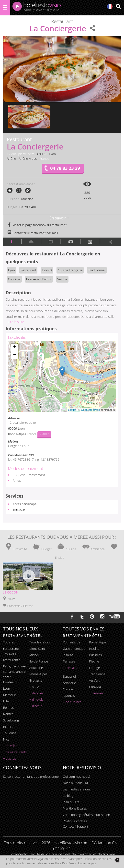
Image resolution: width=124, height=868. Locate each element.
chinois (68, 689)
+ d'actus (10, 758)
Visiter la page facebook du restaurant (37, 225)
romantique (72, 642)
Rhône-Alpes (28, 159)
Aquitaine (36, 668)
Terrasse (19, 510)
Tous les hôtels (40, 642)
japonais (69, 696)
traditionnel (98, 674)
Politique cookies (75, 821)
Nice (6, 739)
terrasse (69, 661)
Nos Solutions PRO (76, 783)
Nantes (8, 714)
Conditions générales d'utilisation (86, 815)
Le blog (68, 796)
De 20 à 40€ (28, 207)
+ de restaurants (15, 752)
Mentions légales (75, 808)
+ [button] (15, 347)
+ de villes (10, 746)
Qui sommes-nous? (77, 777)
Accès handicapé (25, 504)
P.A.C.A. (35, 687)
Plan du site (71, 802)
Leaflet (72, 410)
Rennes (8, 708)
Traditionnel (97, 270)
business (95, 655)
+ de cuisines (72, 702)
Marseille (10, 695)
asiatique (69, 683)
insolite (68, 655)
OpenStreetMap (90, 410)
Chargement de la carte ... (62, 376)
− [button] (15, 355)
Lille (6, 701)
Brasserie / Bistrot (39, 279)
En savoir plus (87, 863)
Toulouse (10, 733)
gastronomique (74, 649)
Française (26, 199)
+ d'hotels (36, 699)
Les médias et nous (77, 789)
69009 (42, 154)
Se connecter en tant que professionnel (31, 777)
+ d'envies (70, 668)
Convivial (14, 279)
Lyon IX (47, 270)
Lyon (52, 154)
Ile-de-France (39, 661)
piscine (94, 661)
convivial (95, 687)
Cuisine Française (70, 270)
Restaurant (28, 270)
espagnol (69, 676)
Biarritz (8, 727)
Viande (62, 279)
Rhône (11, 159)
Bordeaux (10, 682)
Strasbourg (11, 720)
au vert (94, 680)
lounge (94, 668)
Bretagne (36, 680)
